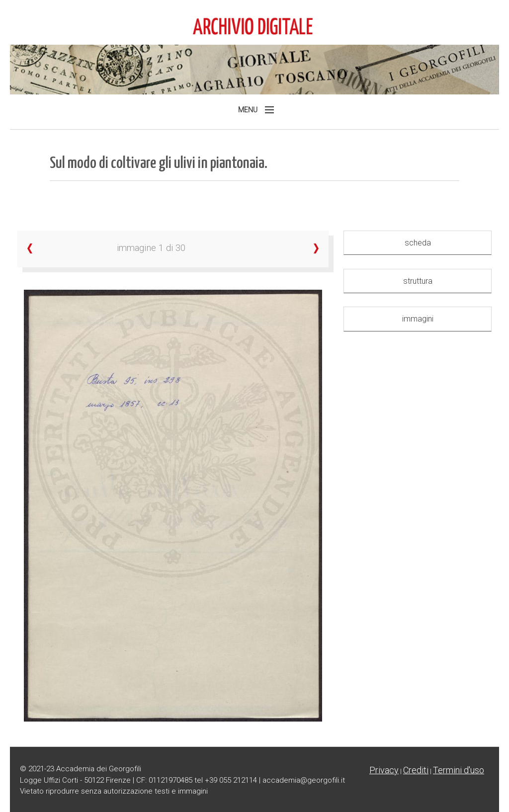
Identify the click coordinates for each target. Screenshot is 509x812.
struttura (418, 281)
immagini (418, 319)
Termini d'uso (459, 770)
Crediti (416, 770)
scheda (418, 243)
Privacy (384, 770)
